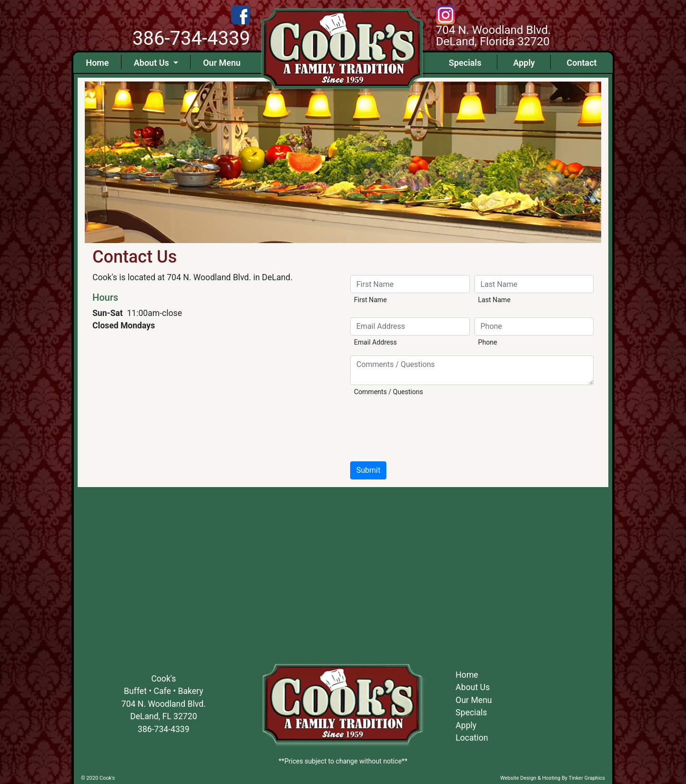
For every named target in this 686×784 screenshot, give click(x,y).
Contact (581, 63)
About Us (152, 63)
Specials (465, 63)
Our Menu (222, 63)
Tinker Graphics (587, 778)
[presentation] (423, 428)
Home (97, 63)
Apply (524, 63)
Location (472, 738)
